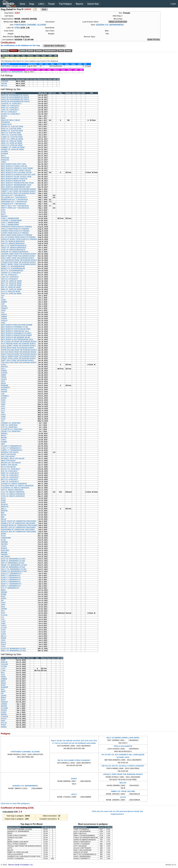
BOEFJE (4, 662)
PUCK (3, 603)
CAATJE (4, 615)
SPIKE (4, 677)
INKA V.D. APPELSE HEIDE (11, 285)
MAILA (4, 642)
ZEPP (3, 605)
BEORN (4, 706)
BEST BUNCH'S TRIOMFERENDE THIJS (16, 185)
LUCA (3, 668)
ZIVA (3, 611)
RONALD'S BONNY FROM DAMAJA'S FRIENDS (19, 239)
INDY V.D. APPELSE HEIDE (11, 283)
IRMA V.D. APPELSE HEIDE (11, 289)
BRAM (4, 436)
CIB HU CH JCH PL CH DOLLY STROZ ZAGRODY (123, 766)
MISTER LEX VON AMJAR (11, 463)
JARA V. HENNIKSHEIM (10, 223)
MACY (3, 156)
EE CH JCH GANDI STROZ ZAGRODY (74, 760)
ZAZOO (4, 379)
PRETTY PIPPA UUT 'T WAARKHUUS (15, 208)
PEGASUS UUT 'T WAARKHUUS (13, 195)
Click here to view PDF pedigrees (15, 803)
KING (3, 721)
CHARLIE (5, 716)
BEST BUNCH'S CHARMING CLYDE (15, 327)
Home (22, 4)
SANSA (4, 398)
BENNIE (4, 592)
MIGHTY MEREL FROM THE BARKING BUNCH (19, 264)
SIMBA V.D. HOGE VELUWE (123, 791)
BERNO (4, 714)
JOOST (4, 546)
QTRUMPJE (6, 122)
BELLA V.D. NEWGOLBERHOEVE (14, 245)
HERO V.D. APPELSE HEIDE (12, 143)
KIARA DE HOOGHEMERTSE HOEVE (15, 97)
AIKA (3, 406)
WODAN (4, 216)
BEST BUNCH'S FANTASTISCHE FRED (16, 329)
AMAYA (4, 314)
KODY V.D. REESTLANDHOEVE (13, 494)
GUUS (3, 536)
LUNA (3, 671)
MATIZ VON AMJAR (8, 454)
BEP (3, 513)
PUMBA (4, 371)
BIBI (3, 517)
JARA (3, 640)
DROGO (4, 390)
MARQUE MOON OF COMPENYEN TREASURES (19, 525)
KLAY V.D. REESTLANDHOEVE (13, 492)
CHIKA (4, 440)
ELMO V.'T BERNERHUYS (11, 580)
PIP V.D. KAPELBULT (9, 112)
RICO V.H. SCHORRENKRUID (12, 271)
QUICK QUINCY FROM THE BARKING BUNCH (18, 346)
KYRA (3, 212)
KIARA (4, 365)
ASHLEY (4, 321)
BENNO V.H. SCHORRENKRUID (13, 268)
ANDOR (4, 319)
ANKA (3, 415)
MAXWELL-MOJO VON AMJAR (13, 459)
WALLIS (4, 86)
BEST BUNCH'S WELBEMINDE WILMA (16, 337)
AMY (3, 304)
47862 (17, 28)
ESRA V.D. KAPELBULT (10, 108)
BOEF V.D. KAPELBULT (10, 473)
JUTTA (123, 797)
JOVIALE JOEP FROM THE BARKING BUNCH (123, 774)
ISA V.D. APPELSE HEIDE (11, 291)
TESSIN (4, 83)
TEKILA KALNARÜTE (123, 746)
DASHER (4, 152)
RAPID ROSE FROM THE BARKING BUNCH (18, 348)
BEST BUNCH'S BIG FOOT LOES (14, 164)
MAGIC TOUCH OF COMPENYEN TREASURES (19, 521)
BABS (3, 502)
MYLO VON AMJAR (8, 467)
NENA (3, 691)
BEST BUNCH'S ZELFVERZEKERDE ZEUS (17, 339)
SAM (3, 675)
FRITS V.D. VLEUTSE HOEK (12, 135)
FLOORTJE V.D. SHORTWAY (12, 429)
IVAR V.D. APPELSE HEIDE (11, 294)
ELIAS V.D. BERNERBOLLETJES (13, 649)
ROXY (3, 700)
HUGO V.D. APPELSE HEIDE (12, 145)
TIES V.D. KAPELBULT (10, 279)
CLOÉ (3, 632)
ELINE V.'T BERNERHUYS (11, 578)
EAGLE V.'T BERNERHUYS (11, 573)
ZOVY (3, 613)
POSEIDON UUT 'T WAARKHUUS (14, 204)
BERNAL (4, 433)
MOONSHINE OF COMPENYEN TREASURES (18, 530)
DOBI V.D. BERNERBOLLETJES (13, 567)
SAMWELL (5, 396)
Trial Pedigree (65, 4)
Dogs (32, 4)
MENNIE (4, 552)
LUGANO (5, 81)
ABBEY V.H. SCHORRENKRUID (13, 266)
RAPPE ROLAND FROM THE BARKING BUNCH (19, 350)
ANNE (3, 417)
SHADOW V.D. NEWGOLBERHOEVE (15, 252)
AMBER (4, 302)
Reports (79, 4)
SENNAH (4, 702)
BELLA (4, 509)
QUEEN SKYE (6, 124)
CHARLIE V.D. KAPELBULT (11, 103)
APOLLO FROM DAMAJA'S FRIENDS (15, 229)
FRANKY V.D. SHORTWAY (11, 431)
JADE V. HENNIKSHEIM (10, 218)
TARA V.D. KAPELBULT (10, 481)
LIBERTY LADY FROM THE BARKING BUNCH (18, 191)
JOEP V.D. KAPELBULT (10, 475)
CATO (3, 621)
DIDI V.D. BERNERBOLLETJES (13, 563)
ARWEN (4, 704)
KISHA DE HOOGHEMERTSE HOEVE (15, 99)
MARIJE (4, 548)
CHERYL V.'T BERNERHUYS (12, 450)
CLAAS (4, 628)
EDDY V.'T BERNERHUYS (11, 575)
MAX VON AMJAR (8, 456)
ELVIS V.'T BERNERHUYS (11, 582)
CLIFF (3, 630)
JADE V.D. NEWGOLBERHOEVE (13, 250)
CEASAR (4, 664)
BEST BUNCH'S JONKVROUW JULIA (15, 331)
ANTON (4, 306)
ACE (3, 312)
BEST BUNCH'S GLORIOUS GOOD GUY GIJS (18, 174)
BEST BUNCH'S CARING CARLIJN (14, 166)
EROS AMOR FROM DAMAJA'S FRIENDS (17, 235)
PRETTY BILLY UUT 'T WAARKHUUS (15, 206)
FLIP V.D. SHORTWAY (9, 427)
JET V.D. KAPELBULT (9, 275)
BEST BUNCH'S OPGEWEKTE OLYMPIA (16, 333)
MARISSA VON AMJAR (10, 452)
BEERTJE (5, 507)
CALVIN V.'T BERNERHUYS (11, 446)
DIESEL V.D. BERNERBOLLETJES (14, 565)
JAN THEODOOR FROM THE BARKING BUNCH (19, 260)
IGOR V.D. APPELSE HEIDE (11, 281)
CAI (2, 617)
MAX (3, 673)
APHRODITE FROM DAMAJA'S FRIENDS (16, 227)
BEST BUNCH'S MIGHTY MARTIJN (14, 179)
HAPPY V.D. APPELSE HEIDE (12, 139)
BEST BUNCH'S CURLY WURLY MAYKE (16, 170)
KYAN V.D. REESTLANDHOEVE (13, 496)
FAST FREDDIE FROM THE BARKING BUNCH (18, 344)
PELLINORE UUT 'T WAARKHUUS (14, 197)
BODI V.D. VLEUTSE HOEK (11, 129)
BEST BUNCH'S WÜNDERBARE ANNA (16, 187)
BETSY (4, 515)
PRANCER (5, 158)
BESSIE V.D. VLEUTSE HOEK (12, 126)
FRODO (4, 710)
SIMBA (4, 375)
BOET (3, 596)
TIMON (4, 377)
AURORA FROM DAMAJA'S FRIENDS (15, 231)
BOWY (74, 779)
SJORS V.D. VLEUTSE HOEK (12, 137)
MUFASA (4, 367)
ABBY (3, 404)
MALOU (123, 783)
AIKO (3, 408)
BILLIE (4, 519)
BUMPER (5, 687)
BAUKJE (4, 504)
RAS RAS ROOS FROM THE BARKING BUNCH (19, 352)
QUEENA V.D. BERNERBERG (110, 25)
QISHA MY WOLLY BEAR (11, 120)
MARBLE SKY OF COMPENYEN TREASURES (18, 523)
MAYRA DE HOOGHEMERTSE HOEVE (15, 101)
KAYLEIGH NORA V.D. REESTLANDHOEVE (17, 486)
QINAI (3, 118)
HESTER (4, 544)
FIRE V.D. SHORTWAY (9, 425)
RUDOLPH (5, 160)
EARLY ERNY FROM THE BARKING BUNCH (18, 258)
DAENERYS (6, 388)
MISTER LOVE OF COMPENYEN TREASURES (18, 527)
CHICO (4, 626)
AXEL (3, 323)
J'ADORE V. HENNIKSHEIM (11, 220)
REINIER (4, 555)
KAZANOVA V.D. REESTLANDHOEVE (15, 488)
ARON (3, 310)
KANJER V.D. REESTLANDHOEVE (14, 484)
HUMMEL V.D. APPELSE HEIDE (13, 147)
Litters (41, 4)
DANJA (4, 719)
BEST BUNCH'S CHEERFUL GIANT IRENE (17, 168)
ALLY (3, 410)
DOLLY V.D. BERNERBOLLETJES (14, 569)
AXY (3, 421)
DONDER (5, 154)
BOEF (3, 660)
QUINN (4, 696)
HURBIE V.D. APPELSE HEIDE (12, 149)
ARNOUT (5, 308)
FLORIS (4, 666)
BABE (3, 500)
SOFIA (4, 644)
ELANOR (4, 708)
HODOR (4, 392)
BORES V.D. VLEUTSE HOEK (12, 131)
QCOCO (4, 116)
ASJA (3, 419)
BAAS (3, 498)
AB (2, 298)
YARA (3, 402)
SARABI (4, 373)
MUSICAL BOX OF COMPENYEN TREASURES (19, 532)
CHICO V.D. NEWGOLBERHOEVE (14, 248)
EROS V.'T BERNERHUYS (11, 586)
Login (173, 4)
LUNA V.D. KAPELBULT (10, 110)
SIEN (3, 444)
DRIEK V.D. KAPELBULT (10, 106)
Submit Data (93, 4)
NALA (3, 369)
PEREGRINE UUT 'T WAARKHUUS (14, 202)
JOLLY (74, 794)
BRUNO (4, 438)
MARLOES (5, 550)
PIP (2, 601)
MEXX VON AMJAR (8, 461)
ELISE (3, 540)
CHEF (3, 623)
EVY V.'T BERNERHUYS (10, 588)
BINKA (4, 683)
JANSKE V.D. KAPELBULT (11, 273)
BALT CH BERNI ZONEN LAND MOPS (123, 738)
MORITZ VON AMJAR (9, 465)
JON (3, 394)
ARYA (3, 381)
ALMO (3, 300)
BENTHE (4, 511)
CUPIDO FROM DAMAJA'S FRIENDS (15, 233)
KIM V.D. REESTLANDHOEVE (12, 490)
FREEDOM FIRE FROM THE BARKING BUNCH (19, 189)
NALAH (4, 723)
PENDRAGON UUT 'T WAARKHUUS (15, 200)
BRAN (3, 383)
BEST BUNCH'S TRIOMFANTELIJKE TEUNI (17, 183)
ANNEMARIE (6, 538)
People (52, 4)
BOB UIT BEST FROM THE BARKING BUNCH (18, 256)
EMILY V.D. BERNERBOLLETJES (13, 651)
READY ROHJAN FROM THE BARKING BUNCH (19, 354)
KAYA (3, 210)
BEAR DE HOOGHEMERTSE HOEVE (15, 95)
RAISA (4, 725)
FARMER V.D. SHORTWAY (11, 423)
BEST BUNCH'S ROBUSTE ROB (13, 181)
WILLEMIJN (6, 557)
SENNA (4, 727)
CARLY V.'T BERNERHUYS (11, 448)
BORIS (4, 534)
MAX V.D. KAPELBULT (10, 479)
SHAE (3, 400)
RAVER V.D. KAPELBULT (11, 114)
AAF (3, 296)
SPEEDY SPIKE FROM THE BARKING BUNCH (18, 358)
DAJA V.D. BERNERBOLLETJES (13, 559)
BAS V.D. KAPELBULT (10, 471)
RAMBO (4, 442)
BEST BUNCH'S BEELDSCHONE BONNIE (17, 325)
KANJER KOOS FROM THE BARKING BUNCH (18, 262)
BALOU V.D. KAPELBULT (11, 469)
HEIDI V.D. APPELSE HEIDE (12, 141)
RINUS (4, 698)
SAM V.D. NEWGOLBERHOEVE (13, 243)
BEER (3, 590)
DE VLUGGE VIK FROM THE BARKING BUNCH (19, 342)
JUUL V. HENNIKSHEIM (10, 225)
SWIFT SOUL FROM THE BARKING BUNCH (17, 360)
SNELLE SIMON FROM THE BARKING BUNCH (19, 356)
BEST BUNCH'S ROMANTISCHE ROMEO (16, 335)
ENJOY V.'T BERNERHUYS (11, 584)
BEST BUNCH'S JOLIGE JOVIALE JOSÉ (16, 177)
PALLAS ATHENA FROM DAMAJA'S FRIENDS (18, 237)
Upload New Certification (54, 46)
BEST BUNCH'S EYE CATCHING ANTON (16, 172)
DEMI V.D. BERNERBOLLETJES (13, 561)
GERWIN (4, 542)
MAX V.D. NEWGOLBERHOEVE (13, 241)
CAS (3, 619)
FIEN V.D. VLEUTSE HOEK (11, 133)
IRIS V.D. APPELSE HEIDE (11, 287)
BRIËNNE (5, 385)
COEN (3, 634)
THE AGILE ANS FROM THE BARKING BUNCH (19, 362)
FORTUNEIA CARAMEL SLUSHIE (30, 25)
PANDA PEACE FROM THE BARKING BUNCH (18, 193)
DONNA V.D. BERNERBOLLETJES (14, 571)
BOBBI (4, 594)
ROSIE (4, 712)
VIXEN (4, 162)
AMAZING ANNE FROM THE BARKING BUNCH (19, 254)
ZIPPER (4, 609)
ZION (3, 607)
